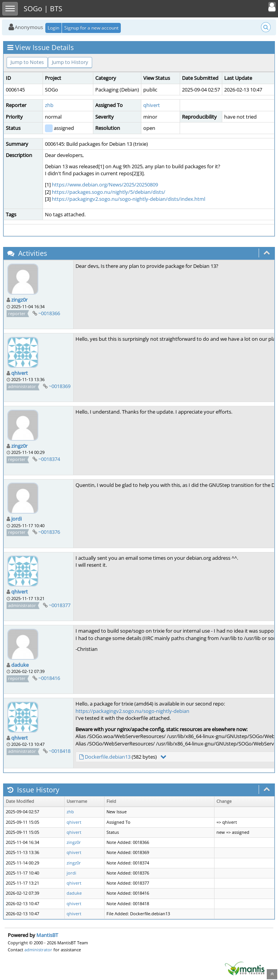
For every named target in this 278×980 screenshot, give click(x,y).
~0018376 (49, 532)
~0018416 (49, 678)
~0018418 (60, 751)
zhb (49, 105)
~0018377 (60, 605)
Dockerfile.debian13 (108, 757)
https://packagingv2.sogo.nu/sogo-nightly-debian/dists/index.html (129, 199)
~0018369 (60, 386)
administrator (38, 950)
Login (53, 28)
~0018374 (49, 459)
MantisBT (47, 935)
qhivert (152, 105)
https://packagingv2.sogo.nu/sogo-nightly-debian (132, 711)
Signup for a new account (91, 28)
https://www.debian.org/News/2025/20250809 (105, 185)
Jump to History (70, 62)
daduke (20, 665)
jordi (16, 519)
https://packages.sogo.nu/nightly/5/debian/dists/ (109, 192)
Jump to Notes (27, 62)
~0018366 (49, 313)
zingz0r (19, 300)
